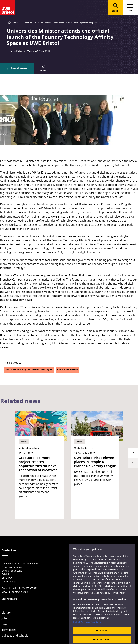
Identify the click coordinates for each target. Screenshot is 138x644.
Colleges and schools (15, 636)
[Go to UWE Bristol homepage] (9, 23)
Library (6, 613)
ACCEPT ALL (102, 635)
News (16, 23)
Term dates (9, 630)
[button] (43, 69)
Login (5, 624)
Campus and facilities (67, 370)
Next (133, 453)
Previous (133, 463)
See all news (19, 68)
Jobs (4, 618)
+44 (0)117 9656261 (28, 588)
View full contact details (15, 592)
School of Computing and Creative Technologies (29, 370)
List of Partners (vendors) (87, 627)
